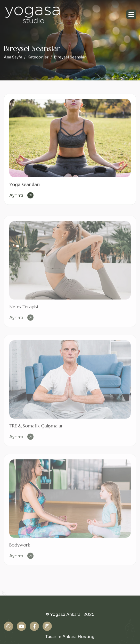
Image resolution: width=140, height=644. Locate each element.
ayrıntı (16, 196)
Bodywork (20, 547)
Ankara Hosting (79, 637)
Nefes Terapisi (24, 309)
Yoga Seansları (24, 185)
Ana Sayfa (13, 57)
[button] (131, 14)
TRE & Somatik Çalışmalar (36, 428)
